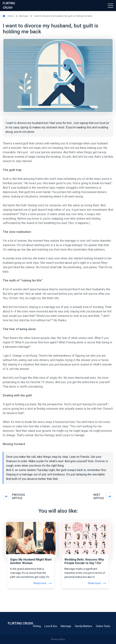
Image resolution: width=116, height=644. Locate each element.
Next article (103, 496)
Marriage (66, 626)
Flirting (37, 626)
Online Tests (103, 626)
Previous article (14, 496)
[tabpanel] (31, 553)
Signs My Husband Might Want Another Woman (31, 561)
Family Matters (84, 626)
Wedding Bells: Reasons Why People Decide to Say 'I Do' (84, 561)
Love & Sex (51, 626)
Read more (43, 583)
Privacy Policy (58, 639)
